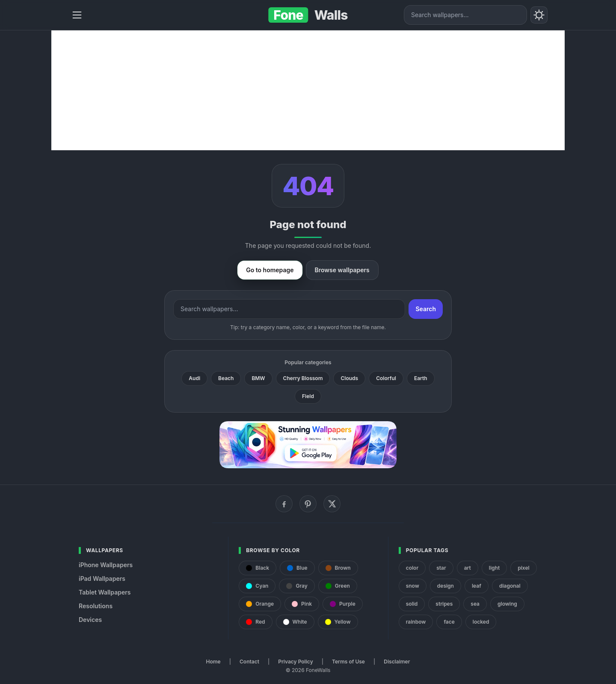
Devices (90, 620)
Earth (421, 378)
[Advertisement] (308, 90)
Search (426, 309)
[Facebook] (284, 504)
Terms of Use (348, 662)
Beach (226, 378)
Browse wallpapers (342, 270)
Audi (194, 378)
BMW (258, 378)
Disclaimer (397, 662)
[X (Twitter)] (332, 504)
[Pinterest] (308, 504)
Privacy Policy (295, 662)
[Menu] (77, 15)
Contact (249, 662)
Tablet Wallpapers (105, 592)
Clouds (349, 378)
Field (308, 396)
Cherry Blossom (303, 378)
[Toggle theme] (539, 15)
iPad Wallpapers (102, 578)
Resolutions (96, 606)
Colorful (386, 378)
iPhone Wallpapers (106, 565)
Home (213, 662)
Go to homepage (270, 270)
